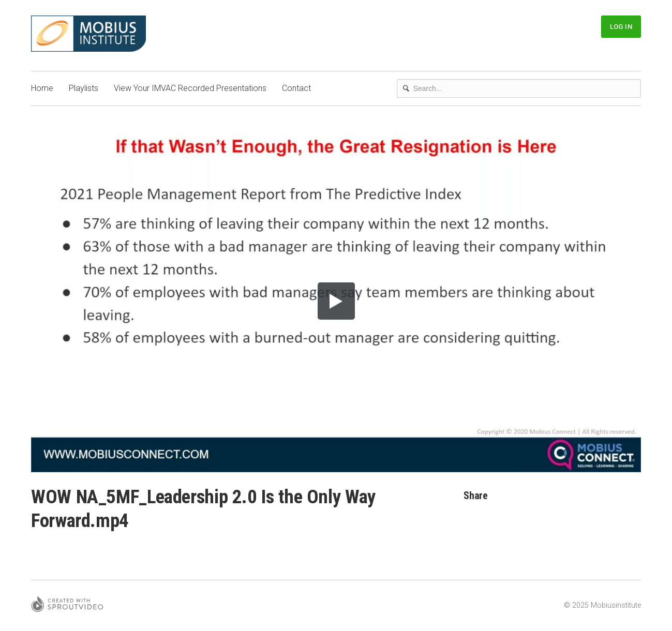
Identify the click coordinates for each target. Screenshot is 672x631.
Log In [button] (621, 27)
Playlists (84, 88)
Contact (296, 88)
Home (42, 88)
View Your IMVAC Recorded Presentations (190, 88)
